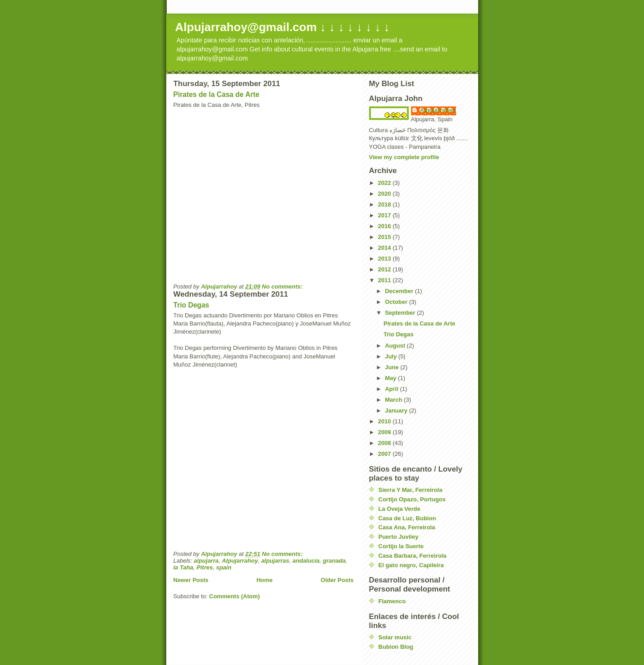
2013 (386, 259)
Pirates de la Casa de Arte (217, 94)
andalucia (306, 561)
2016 (386, 226)
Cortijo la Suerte (401, 546)
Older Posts (337, 580)
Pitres (205, 567)
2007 (386, 454)
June (393, 367)
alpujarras (275, 561)
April (392, 389)
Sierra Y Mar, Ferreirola (411, 490)
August (396, 346)
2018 (386, 204)
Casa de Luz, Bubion (407, 518)
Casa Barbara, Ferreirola (413, 556)
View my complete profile (404, 157)
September (401, 313)
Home (265, 580)
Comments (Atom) (235, 596)
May (391, 378)
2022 (386, 183)
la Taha (183, 567)
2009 (386, 432)
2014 (386, 248)
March (394, 400)
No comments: (283, 287)
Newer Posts (191, 580)
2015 (386, 237)
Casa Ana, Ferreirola (407, 527)
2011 (386, 280)
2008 (386, 443)
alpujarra (206, 561)
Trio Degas (192, 305)
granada (334, 561)
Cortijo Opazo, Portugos (412, 499)
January (397, 410)
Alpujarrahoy (240, 561)
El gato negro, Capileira (411, 565)
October (397, 302)
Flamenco (392, 601)
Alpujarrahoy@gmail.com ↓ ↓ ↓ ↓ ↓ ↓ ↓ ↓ (283, 27)
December (400, 291)
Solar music (395, 637)
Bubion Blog (396, 647)
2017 (386, 215)
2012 (386, 269)
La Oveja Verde (400, 509)
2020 (386, 194)
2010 (386, 421)
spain (224, 567)
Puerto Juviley (399, 537)
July (392, 356)
